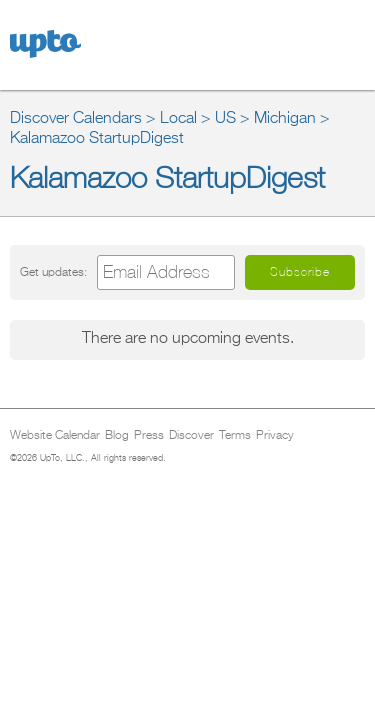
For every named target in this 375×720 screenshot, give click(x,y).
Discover (191, 436)
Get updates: (53, 272)
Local (178, 119)
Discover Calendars (76, 119)
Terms (235, 436)
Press (149, 436)
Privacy (275, 436)
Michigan (285, 119)
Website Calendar (55, 436)
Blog (117, 436)
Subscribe (300, 272)
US (225, 119)
